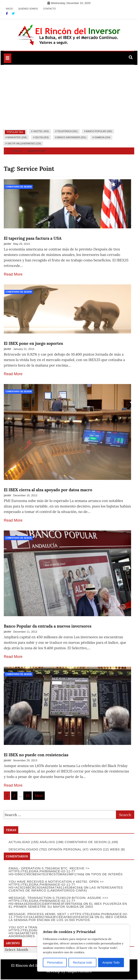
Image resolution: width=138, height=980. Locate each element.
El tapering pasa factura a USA (33, 238)
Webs (115, 849)
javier (8, 244)
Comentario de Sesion (19, 187)
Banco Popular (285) (99, 131)
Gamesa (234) (102, 137)
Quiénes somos (28, 9)
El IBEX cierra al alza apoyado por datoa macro (48, 490)
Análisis (47, 842)
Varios (96, 849)
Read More (13, 274)
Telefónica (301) (67, 131)
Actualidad (19, 842)
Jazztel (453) (41, 131)
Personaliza (55, 963)
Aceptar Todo (111, 963)
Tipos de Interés (107, 874)
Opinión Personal (65, 849)
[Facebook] (7, 13)
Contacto (49, 9)
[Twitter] (13, 13)
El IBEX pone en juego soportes (33, 343)
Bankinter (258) (17, 137)
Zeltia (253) (42, 137)
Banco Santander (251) (72, 137)
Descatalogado (24, 849)
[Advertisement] (69, 96)
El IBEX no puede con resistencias (36, 755)
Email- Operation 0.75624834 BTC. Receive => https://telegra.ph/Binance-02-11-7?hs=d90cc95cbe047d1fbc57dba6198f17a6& (49, 871)
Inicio (9, 9)
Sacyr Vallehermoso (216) (24, 143)
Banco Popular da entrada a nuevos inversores (48, 626)
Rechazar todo (82, 963)
